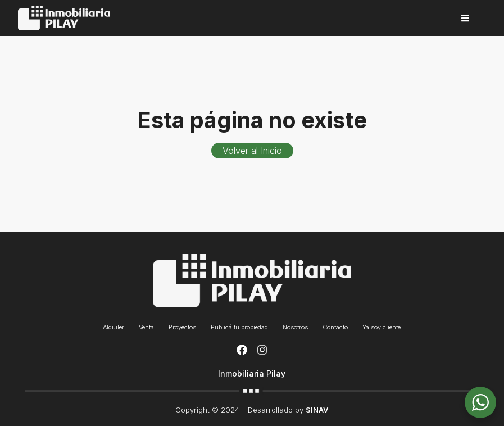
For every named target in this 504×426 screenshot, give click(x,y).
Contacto (335, 327)
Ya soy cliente (382, 327)
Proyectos (182, 327)
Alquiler (113, 327)
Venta (146, 327)
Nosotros (295, 327)
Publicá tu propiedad (239, 327)
